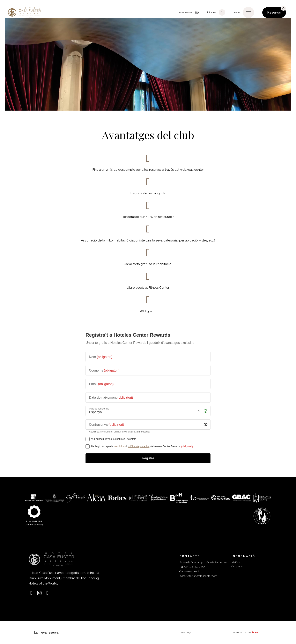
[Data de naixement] (148, 397)
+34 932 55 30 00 (194, 567)
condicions (120, 446)
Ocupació (237, 566)
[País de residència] (144, 411)
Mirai (255, 633)
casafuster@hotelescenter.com (199, 576)
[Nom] (148, 357)
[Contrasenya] (145, 424)
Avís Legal (186, 633)
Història (236, 562)
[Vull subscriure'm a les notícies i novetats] (88, 439)
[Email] (148, 384)
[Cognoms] (148, 370)
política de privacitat (139, 446)
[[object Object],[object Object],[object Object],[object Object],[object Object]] (88, 446)
